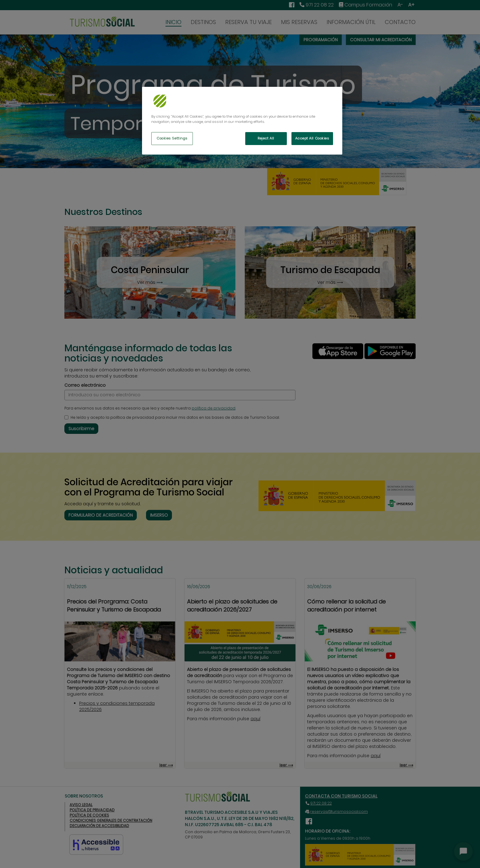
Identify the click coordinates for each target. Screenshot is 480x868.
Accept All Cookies (312, 138)
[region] (242, 121)
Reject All (266, 138)
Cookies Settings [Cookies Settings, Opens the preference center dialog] (172, 138)
